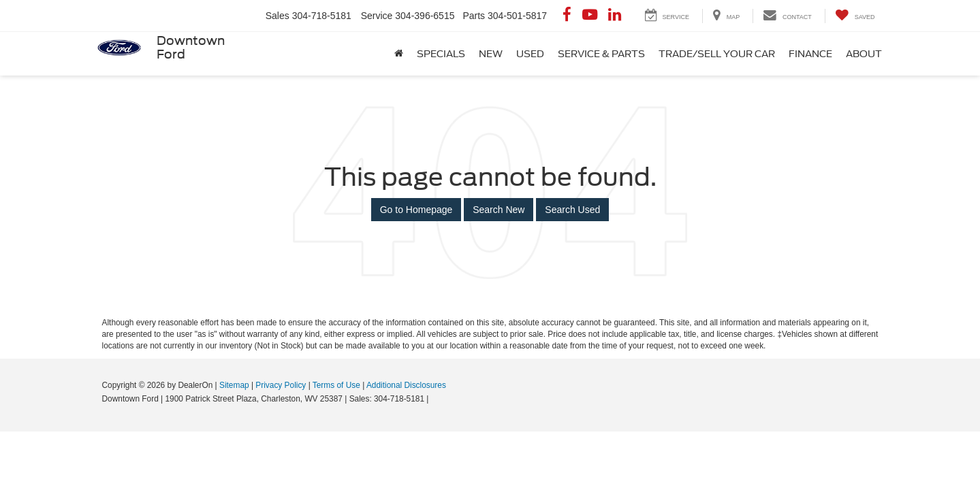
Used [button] (530, 54)
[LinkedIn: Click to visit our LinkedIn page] (615, 16)
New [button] (491, 54)
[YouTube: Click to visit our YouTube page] (590, 16)
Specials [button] (441, 54)
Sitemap (234, 385)
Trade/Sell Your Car (717, 54)
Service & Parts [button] (601, 54)
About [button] (864, 54)
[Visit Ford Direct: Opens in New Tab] (435, 399)
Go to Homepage (416, 210)
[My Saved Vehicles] (855, 16)
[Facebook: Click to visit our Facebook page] (567, 16)
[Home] (399, 54)
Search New (499, 210)
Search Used (572, 210)
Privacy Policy (281, 385)
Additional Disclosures (406, 385)
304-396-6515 (425, 16)
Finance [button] (810, 54)
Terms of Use (336, 385)
